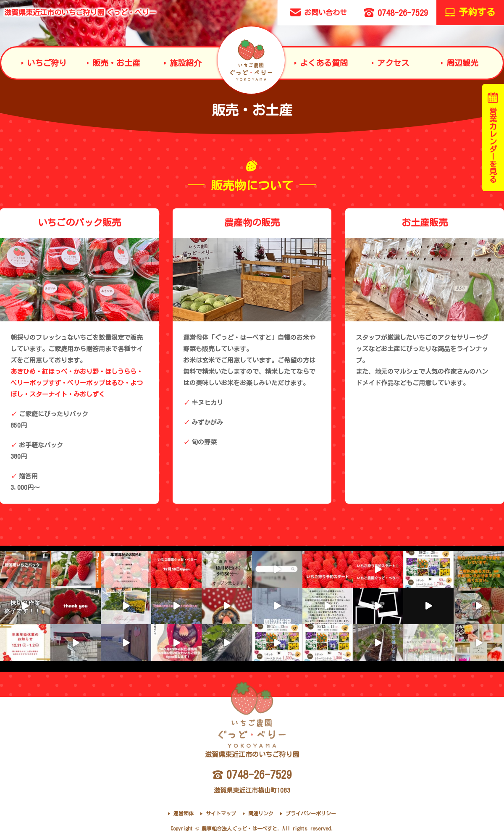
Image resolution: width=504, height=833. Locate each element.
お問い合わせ (319, 12)
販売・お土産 (116, 63)
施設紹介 (186, 63)
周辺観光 (462, 63)
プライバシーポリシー (311, 813)
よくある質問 (324, 63)
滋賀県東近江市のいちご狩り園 (80, 12)
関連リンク (261, 813)
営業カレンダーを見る (493, 138)
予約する (470, 12)
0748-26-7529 (396, 12)
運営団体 (184, 813)
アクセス (393, 63)
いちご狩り (47, 63)
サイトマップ (221, 813)
